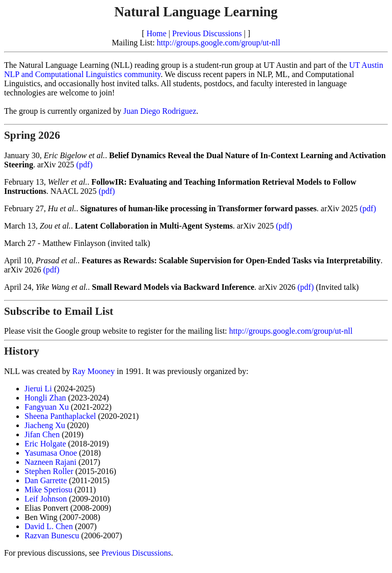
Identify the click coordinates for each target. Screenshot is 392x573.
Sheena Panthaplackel (60, 416)
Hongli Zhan (45, 398)
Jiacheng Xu (45, 425)
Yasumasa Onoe (51, 453)
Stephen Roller (49, 471)
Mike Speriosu (48, 490)
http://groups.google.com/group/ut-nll (218, 43)
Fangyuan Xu (47, 407)
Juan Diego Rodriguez (160, 111)
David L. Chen (49, 526)
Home (156, 33)
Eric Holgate (45, 444)
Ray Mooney (94, 371)
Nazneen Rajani (51, 462)
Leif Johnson (46, 499)
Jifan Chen (42, 434)
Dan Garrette (46, 480)
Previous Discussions (207, 33)
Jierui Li (38, 389)
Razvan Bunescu (52, 535)
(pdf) (84, 165)
